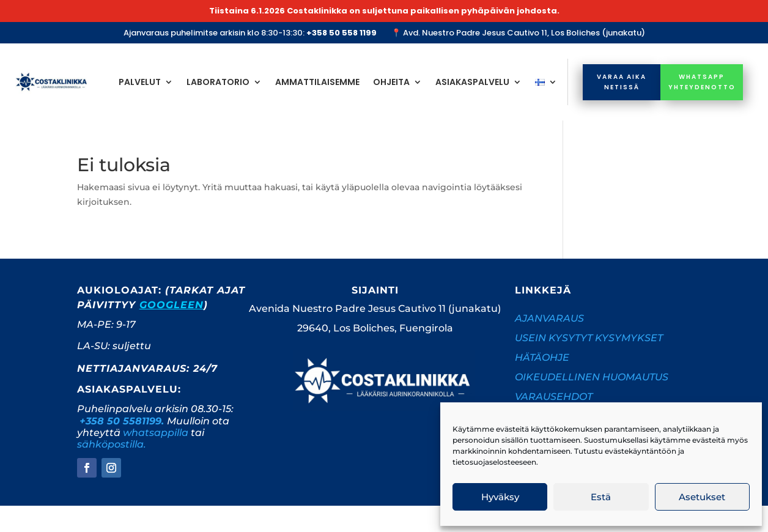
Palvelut (140, 82)
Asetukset (702, 497)
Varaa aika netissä (622, 82)
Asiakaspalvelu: (129, 389)
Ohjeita (391, 82)
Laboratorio (218, 82)
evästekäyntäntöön (641, 451)
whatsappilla (156, 433)
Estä (601, 497)
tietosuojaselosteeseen (494, 462)
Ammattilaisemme (317, 82)
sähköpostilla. (112, 444)
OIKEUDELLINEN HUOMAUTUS (592, 377)
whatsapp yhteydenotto (702, 82)
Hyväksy (500, 497)
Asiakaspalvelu (472, 82)
